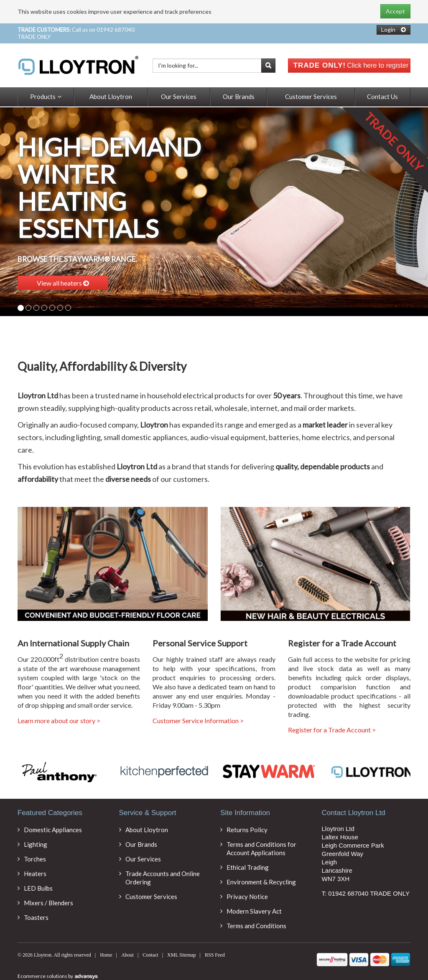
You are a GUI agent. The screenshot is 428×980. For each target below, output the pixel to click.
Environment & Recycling (261, 882)
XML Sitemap (182, 955)
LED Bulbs (38, 888)
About (127, 955)
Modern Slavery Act (254, 911)
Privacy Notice (247, 896)
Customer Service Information (198, 721)
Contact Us (382, 96)
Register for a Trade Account (332, 730)
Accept (395, 11)
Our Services (179, 96)
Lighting (36, 844)
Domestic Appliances (53, 830)
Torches (35, 859)
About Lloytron (111, 96)
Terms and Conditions (256, 926)
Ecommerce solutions (43, 976)
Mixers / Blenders (48, 903)
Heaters (35, 874)
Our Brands (239, 96)
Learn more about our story (59, 721)
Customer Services (311, 96)
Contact (150, 955)
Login (388, 29)
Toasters (36, 917)
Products (46, 96)
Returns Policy (247, 830)
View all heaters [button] (63, 283)
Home (106, 955)
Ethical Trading (248, 867)
